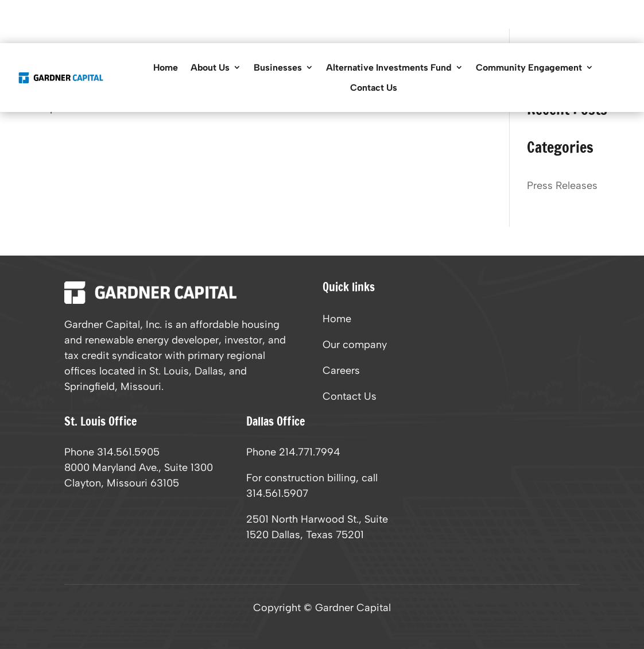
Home (166, 67)
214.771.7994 (310, 452)
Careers (341, 372)
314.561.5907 (277, 493)
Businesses (278, 67)
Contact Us (374, 88)
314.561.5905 (128, 452)
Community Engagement (529, 67)
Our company (355, 346)
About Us (210, 67)
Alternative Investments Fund (389, 67)
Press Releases (562, 186)
